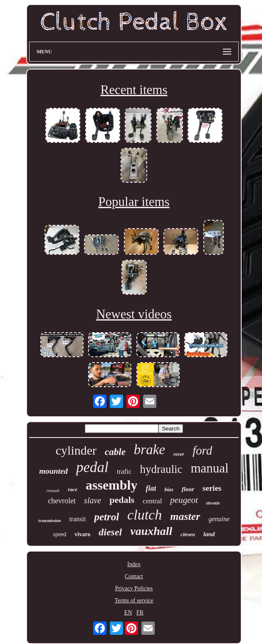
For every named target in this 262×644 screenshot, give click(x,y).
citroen (188, 535)
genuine (219, 519)
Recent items (134, 90)
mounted (53, 471)
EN (128, 613)
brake (150, 450)
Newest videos (134, 314)
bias (169, 489)
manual (209, 468)
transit (77, 519)
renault (53, 490)
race (73, 489)
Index (134, 564)
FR (140, 613)
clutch (145, 515)
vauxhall (151, 531)
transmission (49, 521)
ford (202, 450)
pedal (92, 467)
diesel (110, 532)
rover (179, 454)
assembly (111, 485)
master (185, 516)
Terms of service (134, 600)
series (212, 488)
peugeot (184, 500)
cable (115, 452)
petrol (106, 517)
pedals (122, 500)
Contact (134, 576)
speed (59, 534)
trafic (124, 471)
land (209, 534)
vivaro (82, 534)
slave (93, 500)
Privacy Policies (134, 588)
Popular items (134, 202)
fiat (151, 488)
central (152, 501)
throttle (213, 503)
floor (188, 489)
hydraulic (161, 469)
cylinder (76, 450)
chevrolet (62, 501)
